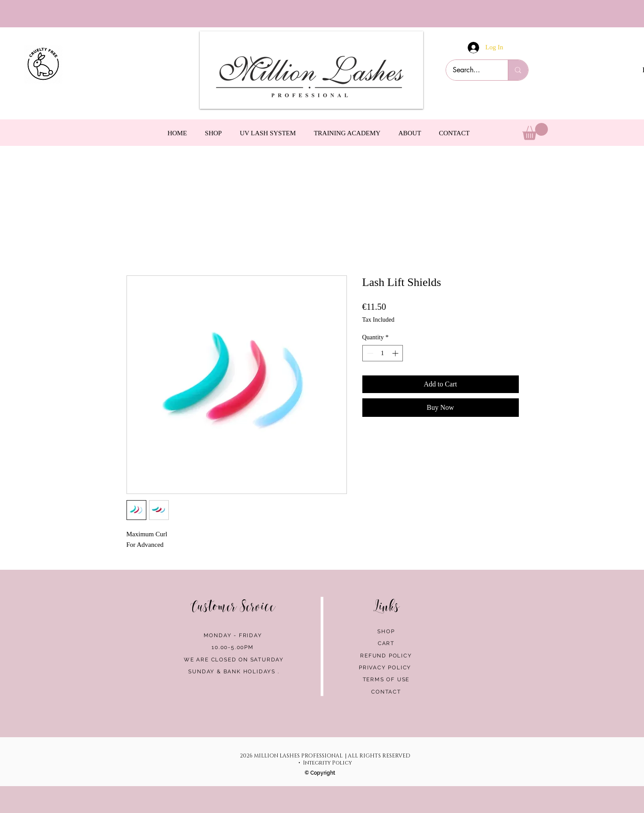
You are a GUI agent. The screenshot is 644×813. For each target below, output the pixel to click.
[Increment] (396, 353)
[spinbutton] (383, 353)
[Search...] (471, 70)
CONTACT (386, 692)
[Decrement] (369, 353)
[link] (535, 132)
